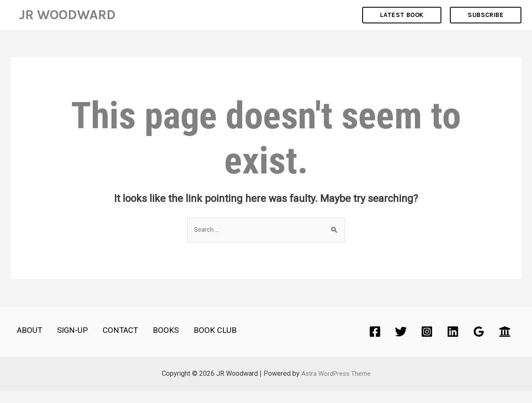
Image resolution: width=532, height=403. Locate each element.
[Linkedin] (453, 344)
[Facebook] (375, 344)
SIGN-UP (63, 343)
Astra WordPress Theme (336, 386)
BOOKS (148, 343)
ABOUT (24, 343)
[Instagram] (427, 344)
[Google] (479, 344)
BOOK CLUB (193, 343)
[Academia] (505, 344)
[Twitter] (401, 344)
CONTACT (107, 343)
